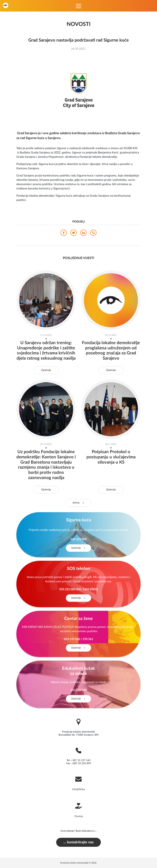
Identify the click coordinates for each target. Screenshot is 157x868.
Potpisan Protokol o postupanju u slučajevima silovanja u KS (111, 457)
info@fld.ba (78, 789)
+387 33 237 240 (81, 760)
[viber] (93, 234)
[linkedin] (83, 234)
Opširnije (46, 370)
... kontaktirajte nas (78, 842)
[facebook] (64, 234)
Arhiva (79, 503)
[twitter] (74, 234)
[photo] (78, 90)
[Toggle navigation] (78, 6)
